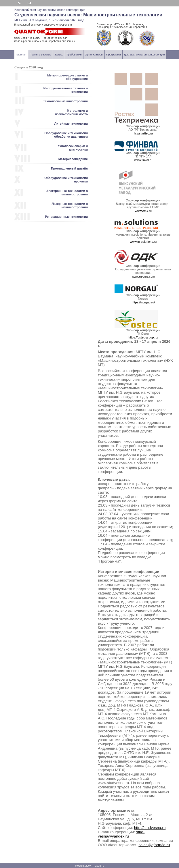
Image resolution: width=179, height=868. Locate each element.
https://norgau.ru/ (143, 302)
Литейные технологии (71, 124)
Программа (113, 54)
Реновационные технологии (66, 217)
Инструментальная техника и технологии (66, 90)
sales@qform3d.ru (154, 845)
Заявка (59, 54)
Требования (74, 54)
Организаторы (94, 54)
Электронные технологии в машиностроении (67, 193)
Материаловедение (73, 159)
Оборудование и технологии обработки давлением (66, 135)
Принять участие (40, 54)
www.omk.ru (143, 211)
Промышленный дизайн (69, 168)
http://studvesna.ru (150, 828)
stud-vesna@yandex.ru (121, 834)
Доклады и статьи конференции (144, 54)
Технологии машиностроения (65, 101)
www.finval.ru (143, 160)
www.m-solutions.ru (143, 242)
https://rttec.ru (143, 133)
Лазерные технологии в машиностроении (70, 205)
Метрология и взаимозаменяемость (72, 112)
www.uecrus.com (143, 276)
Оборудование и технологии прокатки (66, 180)
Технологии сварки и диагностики (72, 148)
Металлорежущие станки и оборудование (67, 77)
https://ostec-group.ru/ (143, 337)
